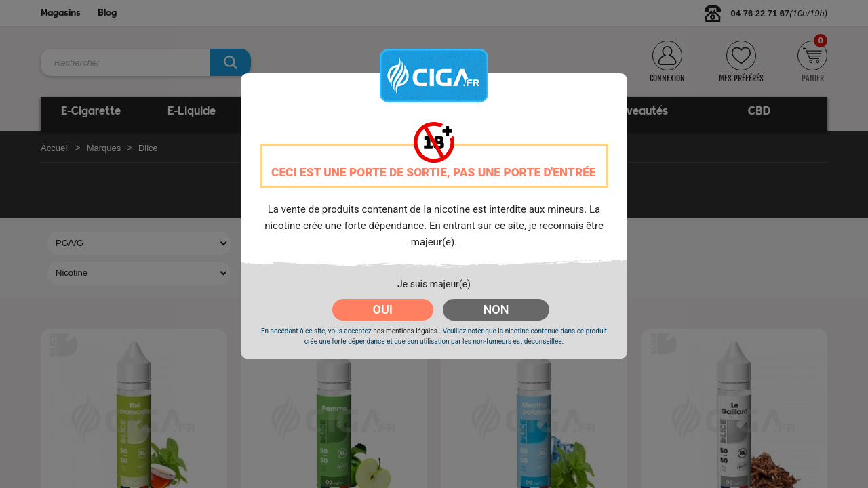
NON (496, 309)
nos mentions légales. (406, 331)
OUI (383, 309)
